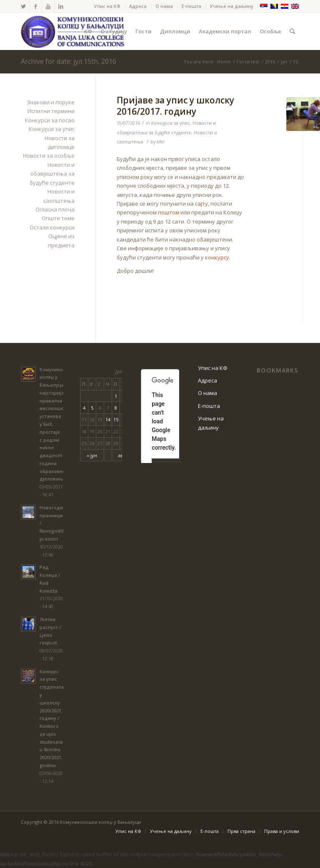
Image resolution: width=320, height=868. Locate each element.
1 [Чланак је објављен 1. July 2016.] (116, 396)
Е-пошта (191, 6)
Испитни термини (51, 111)
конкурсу (217, 257)
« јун (92, 455)
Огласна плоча (55, 209)
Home (224, 62)
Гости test (248, 62)
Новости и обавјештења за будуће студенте (52, 174)
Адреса (138, 6)
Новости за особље (49, 156)
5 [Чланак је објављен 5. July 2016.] (92, 408)
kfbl (161, 142)
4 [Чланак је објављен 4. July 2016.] (84, 408)
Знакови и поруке (51, 102)
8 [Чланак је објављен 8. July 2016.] (116, 408)
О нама (164, 6)
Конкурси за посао (50, 120)
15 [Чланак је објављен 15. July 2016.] (116, 419)
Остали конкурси (52, 227)
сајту (201, 204)
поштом (169, 212)
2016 (270, 62)
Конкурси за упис (171, 123)
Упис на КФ (107, 6)
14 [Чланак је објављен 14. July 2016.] (108, 419)
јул (284, 62)
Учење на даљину (232, 6)
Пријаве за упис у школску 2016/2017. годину (175, 106)
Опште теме (58, 218)
